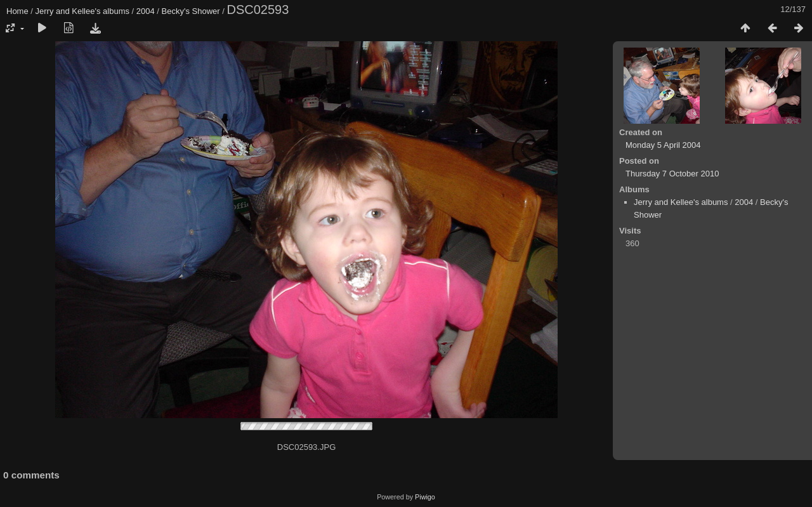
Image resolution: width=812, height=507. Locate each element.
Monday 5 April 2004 (663, 145)
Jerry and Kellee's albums (82, 11)
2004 (146, 11)
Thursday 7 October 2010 (672, 174)
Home (17, 11)
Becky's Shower (191, 11)
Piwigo (425, 497)
